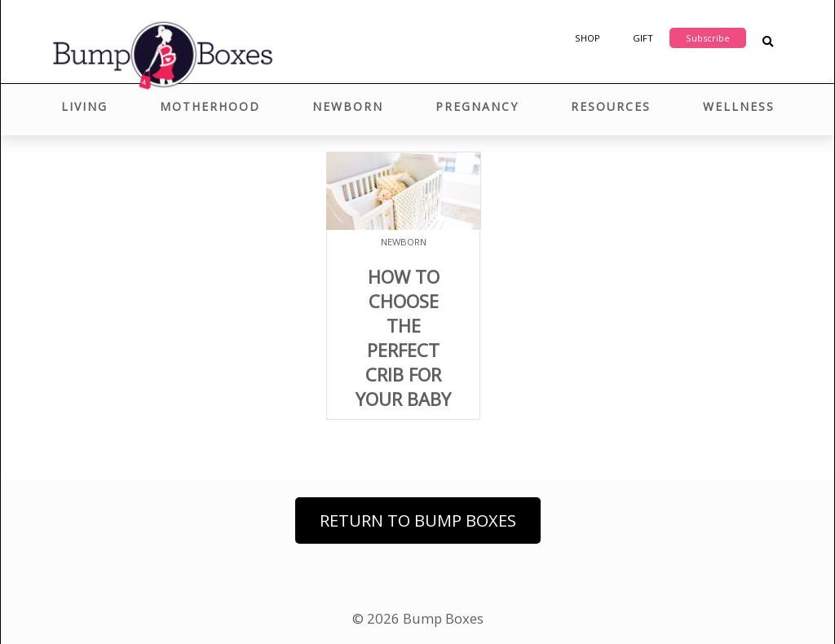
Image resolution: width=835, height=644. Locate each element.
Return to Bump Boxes (418, 520)
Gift (643, 38)
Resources (611, 106)
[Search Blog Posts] (768, 42)
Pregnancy (477, 106)
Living (84, 106)
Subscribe (708, 38)
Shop (588, 38)
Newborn (348, 106)
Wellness (739, 106)
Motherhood (210, 106)
